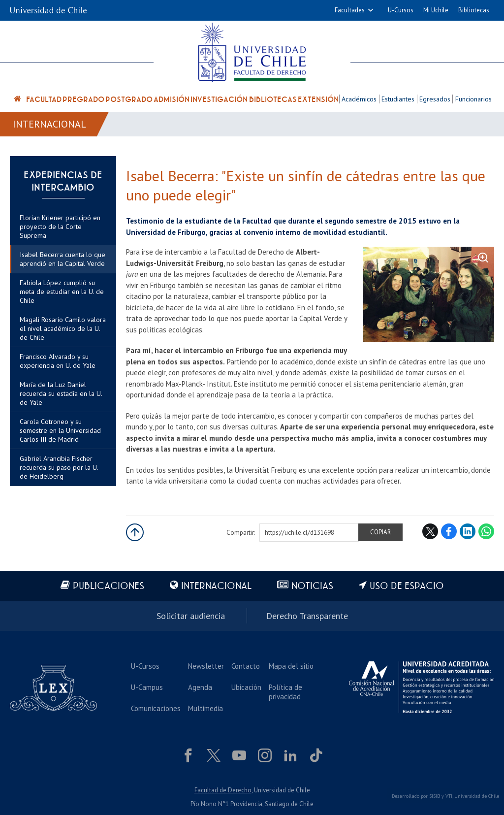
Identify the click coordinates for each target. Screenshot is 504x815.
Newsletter (206, 666)
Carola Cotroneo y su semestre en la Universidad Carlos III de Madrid (60, 430)
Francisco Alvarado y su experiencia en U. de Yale (58, 361)
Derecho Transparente (307, 616)
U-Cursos (401, 10)
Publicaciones (109, 586)
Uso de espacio (407, 586)
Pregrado (83, 99)
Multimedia (205, 708)
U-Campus (147, 687)
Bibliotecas (474, 10)
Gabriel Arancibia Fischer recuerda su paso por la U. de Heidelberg (59, 467)
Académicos (359, 99)
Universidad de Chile (477, 796)
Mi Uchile (436, 10)
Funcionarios (473, 99)
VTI (449, 796)
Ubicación (246, 687)
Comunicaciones (156, 708)
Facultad (44, 99)
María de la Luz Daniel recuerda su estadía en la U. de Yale (61, 393)
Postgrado (129, 99)
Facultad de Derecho (223, 790)
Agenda (200, 687)
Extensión (318, 99)
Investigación (219, 99)
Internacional (49, 124)
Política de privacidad (285, 692)
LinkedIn (468, 531)
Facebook (449, 531)
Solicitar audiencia (191, 616)
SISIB (435, 796)
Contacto (246, 666)
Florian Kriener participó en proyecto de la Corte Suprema (60, 227)
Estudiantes (398, 99)
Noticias (312, 586)
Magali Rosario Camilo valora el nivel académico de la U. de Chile (63, 328)
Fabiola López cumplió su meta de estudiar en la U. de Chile (62, 292)
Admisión (172, 99)
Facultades (350, 10)
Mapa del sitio (291, 666)
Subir (135, 532)
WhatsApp (486, 531)
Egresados (435, 99)
